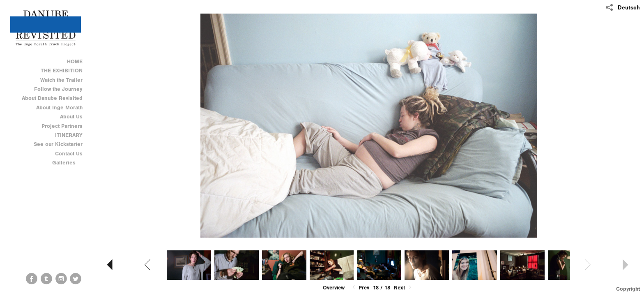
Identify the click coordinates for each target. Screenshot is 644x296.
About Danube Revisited (52, 98)
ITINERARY (69, 135)
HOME (75, 61)
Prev (360, 288)
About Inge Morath (59, 108)
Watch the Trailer (61, 80)
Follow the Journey (58, 89)
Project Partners (62, 126)
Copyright (628, 289)
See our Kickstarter (58, 144)
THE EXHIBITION (62, 71)
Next (403, 288)
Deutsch (629, 8)
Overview (334, 288)
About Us (71, 117)
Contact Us (69, 154)
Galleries (67, 163)
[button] (334, 288)
